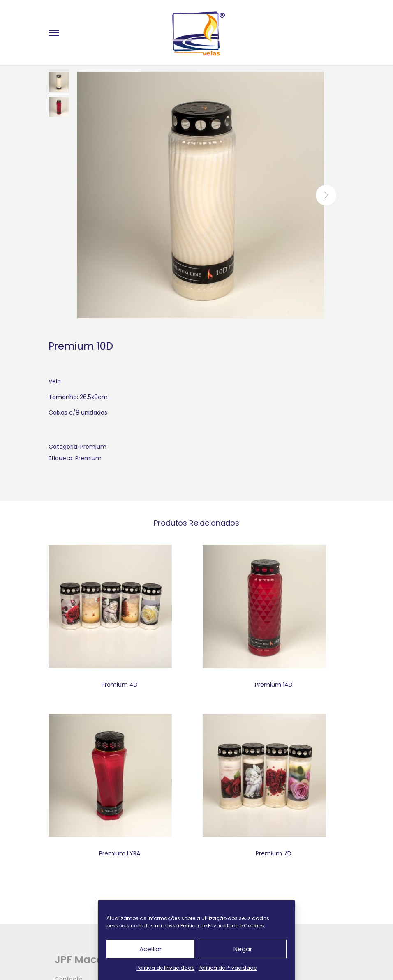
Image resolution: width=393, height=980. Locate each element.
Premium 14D (274, 685)
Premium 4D (120, 685)
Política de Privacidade (165, 968)
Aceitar (150, 949)
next (326, 195)
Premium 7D (274, 853)
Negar (243, 949)
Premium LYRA (120, 853)
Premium (93, 447)
